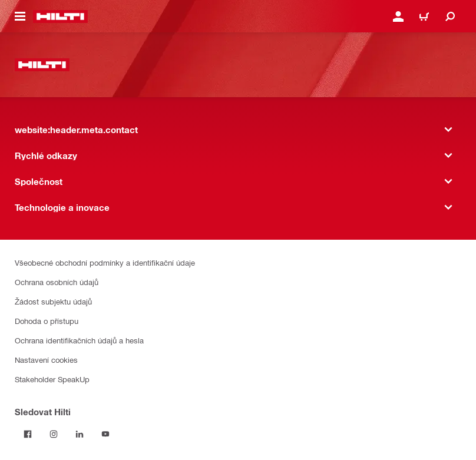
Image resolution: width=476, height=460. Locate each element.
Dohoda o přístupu (47, 321)
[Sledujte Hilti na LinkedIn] (80, 434)
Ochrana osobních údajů (57, 282)
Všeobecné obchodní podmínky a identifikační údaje (105, 262)
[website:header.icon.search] (450, 16)
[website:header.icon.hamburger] (20, 16)
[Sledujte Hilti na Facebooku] (28, 434)
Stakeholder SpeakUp (52, 379)
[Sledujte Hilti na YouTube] (105, 434)
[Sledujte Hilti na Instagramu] (54, 434)
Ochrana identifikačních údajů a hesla (79, 340)
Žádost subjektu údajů (53, 301)
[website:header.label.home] (60, 16)
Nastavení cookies (46, 360)
